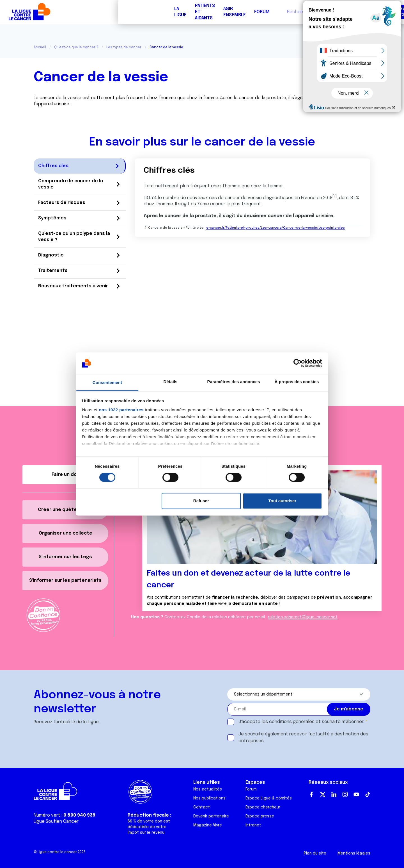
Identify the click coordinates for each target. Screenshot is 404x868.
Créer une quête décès (65, 510)
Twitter (323, 794)
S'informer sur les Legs (65, 557)
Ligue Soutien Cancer (56, 822)
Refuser (201, 501)
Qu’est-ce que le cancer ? (76, 47)
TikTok (368, 794)
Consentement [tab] (107, 382)
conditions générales (292, 722)
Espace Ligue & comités (269, 798)
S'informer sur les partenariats (65, 580)
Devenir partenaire (211, 816)
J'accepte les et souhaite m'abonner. (301, 722)
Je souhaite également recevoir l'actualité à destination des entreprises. (303, 738)
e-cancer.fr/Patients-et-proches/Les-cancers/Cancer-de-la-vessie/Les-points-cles (276, 228)
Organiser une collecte (66, 533)
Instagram (345, 794)
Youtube (356, 794)
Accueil (40, 47)
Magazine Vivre (208, 825)
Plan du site (315, 853)
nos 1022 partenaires (121, 410)
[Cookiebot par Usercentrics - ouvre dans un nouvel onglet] (298, 363)
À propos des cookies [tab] (297, 382)
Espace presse (260, 816)
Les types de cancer (124, 47)
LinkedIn (334, 794)
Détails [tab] (171, 382)
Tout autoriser (283, 501)
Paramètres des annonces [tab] (233, 382)
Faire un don (375, 12)
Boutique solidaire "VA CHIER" (301, 12)
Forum (144, 12)
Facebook (311, 794)
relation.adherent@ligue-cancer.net (303, 617)
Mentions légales (354, 853)
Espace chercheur (263, 807)
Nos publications (209, 798)
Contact (202, 807)
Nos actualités (208, 789)
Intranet (253, 825)
